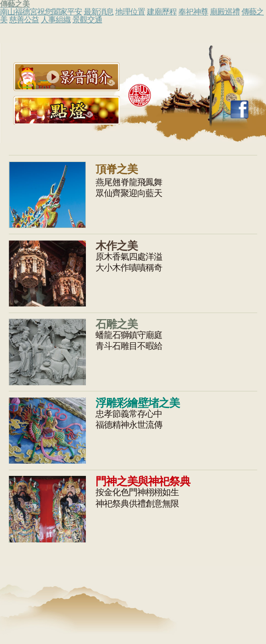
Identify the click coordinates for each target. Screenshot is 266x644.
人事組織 (56, 20)
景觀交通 (87, 20)
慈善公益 (24, 20)
